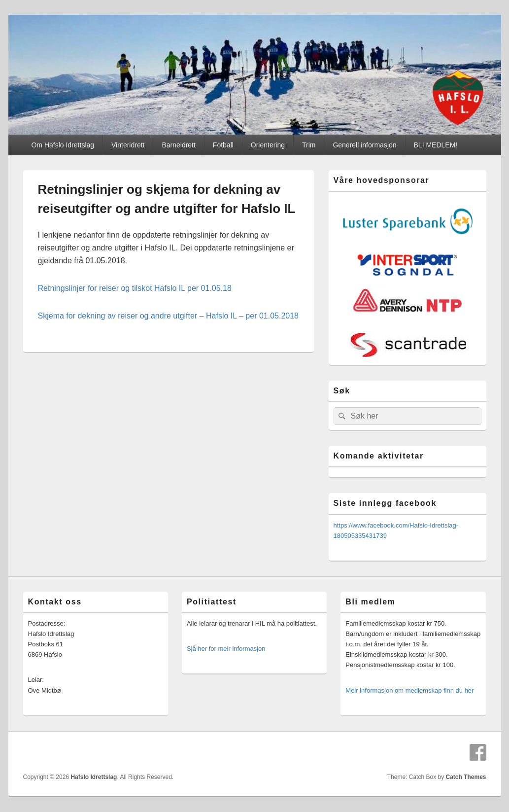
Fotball (223, 145)
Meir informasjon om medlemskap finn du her (409, 690)
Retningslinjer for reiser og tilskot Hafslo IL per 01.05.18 (135, 288)
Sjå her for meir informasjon (226, 649)
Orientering (268, 145)
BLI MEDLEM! (436, 145)
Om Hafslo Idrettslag (63, 145)
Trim (309, 145)
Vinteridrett (128, 145)
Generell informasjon (364, 145)
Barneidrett (178, 145)
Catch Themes (466, 777)
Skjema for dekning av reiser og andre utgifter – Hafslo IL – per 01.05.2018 (169, 316)
